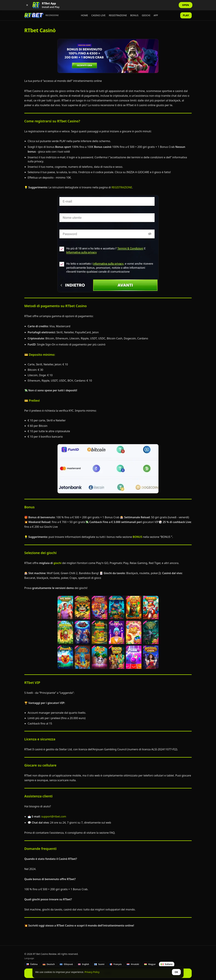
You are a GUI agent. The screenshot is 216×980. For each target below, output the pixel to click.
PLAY (186, 15)
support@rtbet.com (53, 816)
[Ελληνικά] (66, 964)
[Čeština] (32, 964)
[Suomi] (99, 964)
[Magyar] (150, 964)
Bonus (134, 15)
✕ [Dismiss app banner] (27, 5)
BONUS (137, 537)
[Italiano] (167, 964)
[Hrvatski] (133, 964)
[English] (84, 964)
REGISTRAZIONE (122, 187)
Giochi (146, 15)
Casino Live (98, 15)
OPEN (186, 5)
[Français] (116, 964)
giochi (57, 563)
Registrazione (118, 15)
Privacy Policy (92, 972)
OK (176, 972)
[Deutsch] (49, 964)
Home (85, 15)
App (156, 15)
